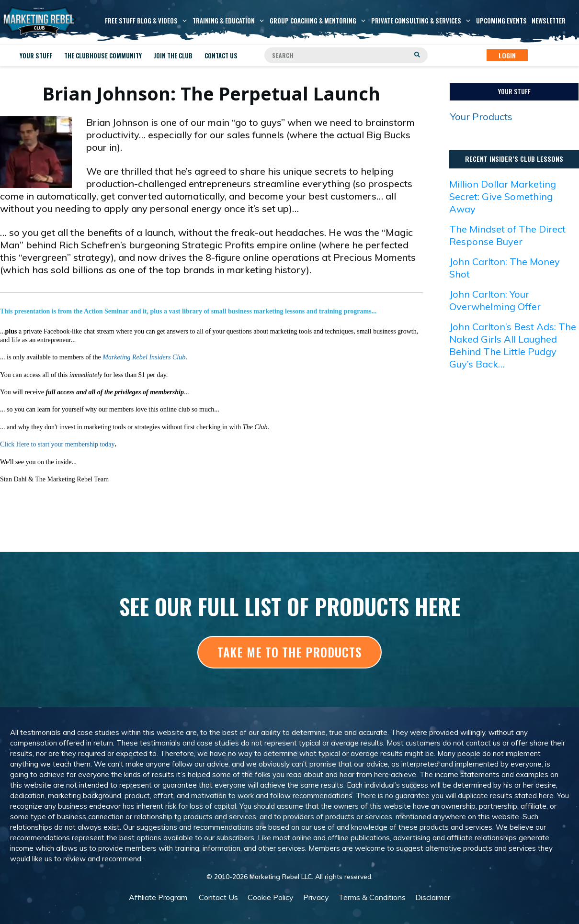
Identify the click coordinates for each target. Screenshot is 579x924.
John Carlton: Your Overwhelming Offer (495, 300)
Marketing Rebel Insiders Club (144, 357)
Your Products (481, 117)
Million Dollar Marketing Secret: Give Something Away (503, 196)
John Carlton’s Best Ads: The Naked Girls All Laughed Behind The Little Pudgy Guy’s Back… (513, 345)
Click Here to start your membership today (57, 444)
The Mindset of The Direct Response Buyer (507, 235)
